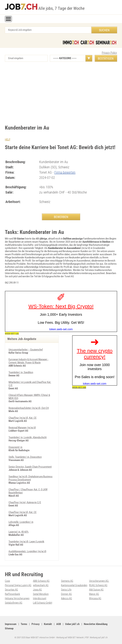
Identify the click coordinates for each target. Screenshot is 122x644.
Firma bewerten (65, 172)
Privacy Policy (109, 53)
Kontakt (48, 624)
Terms (24, 624)
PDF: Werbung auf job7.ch (96, 637)
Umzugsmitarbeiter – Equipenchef (26, 350)
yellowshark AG (41, 585)
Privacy (36, 624)
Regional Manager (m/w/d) (22, 428)
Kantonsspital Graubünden (74, 585)
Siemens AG (67, 581)
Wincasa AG (95, 598)
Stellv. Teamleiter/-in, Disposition (25, 457)
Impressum (11, 624)
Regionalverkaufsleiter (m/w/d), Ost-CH (29, 408)
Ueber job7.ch (72, 624)
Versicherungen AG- (99, 581)
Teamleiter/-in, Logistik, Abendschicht (28, 437)
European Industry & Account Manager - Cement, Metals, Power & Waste (28, 361)
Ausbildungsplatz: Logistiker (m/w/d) (27, 551)
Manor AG (94, 594)
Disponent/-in (15, 447)
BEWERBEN (61, 217)
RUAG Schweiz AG (98, 585)
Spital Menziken (41, 594)
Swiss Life (66, 590)
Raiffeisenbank (12, 594)
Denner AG (66, 594)
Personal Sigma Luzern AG (18, 585)
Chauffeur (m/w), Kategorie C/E (25, 502)
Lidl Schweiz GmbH (43, 603)
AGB (59, 624)
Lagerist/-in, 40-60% (19, 532)
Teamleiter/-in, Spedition (21, 372)
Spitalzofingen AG (14, 603)
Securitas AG (11, 590)
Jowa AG (37, 590)
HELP (8, 139)
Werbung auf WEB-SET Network (70, 637)
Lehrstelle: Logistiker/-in (21, 522)
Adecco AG (66, 598)
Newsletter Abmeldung (96, 624)
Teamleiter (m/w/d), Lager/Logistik (26, 542)
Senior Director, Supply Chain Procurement (30, 467)
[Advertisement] (61, 91)
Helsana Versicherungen (17, 598)
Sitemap (9, 628)
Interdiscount (40, 598)
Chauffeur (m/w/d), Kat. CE (22, 418)
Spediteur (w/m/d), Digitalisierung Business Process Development (30, 478)
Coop (7, 581)
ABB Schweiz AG (41, 581)
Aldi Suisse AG (96, 590)
